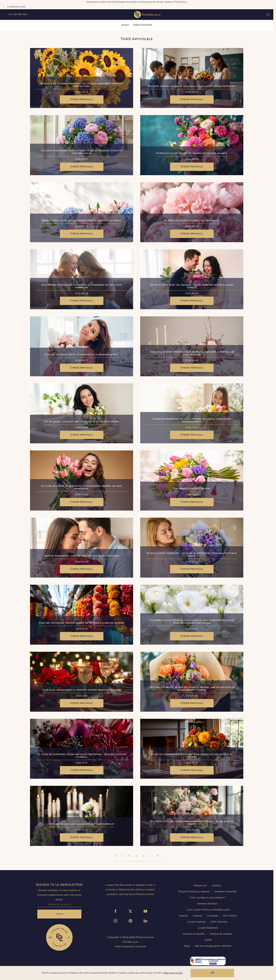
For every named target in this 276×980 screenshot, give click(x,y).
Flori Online (230, 916)
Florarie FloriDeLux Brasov (194, 892)
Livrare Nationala (208, 928)
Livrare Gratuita (197, 922)
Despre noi (201, 886)
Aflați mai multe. (173, 973)
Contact (217, 886)
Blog (187, 946)
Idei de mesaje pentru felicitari (213, 946)
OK (212, 973)
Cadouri (198, 916)
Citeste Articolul (82, 99)
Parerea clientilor (208, 904)
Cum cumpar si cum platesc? (208, 898)
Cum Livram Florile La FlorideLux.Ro (208, 910)
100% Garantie (219, 922)
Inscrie (59, 914)
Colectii (184, 916)
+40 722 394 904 (18, 14)
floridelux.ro (16, 7)
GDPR (208, 940)
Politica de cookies (221, 934)
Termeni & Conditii (194, 934)
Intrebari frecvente (226, 892)
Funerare (213, 916)
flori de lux (147, 15)
